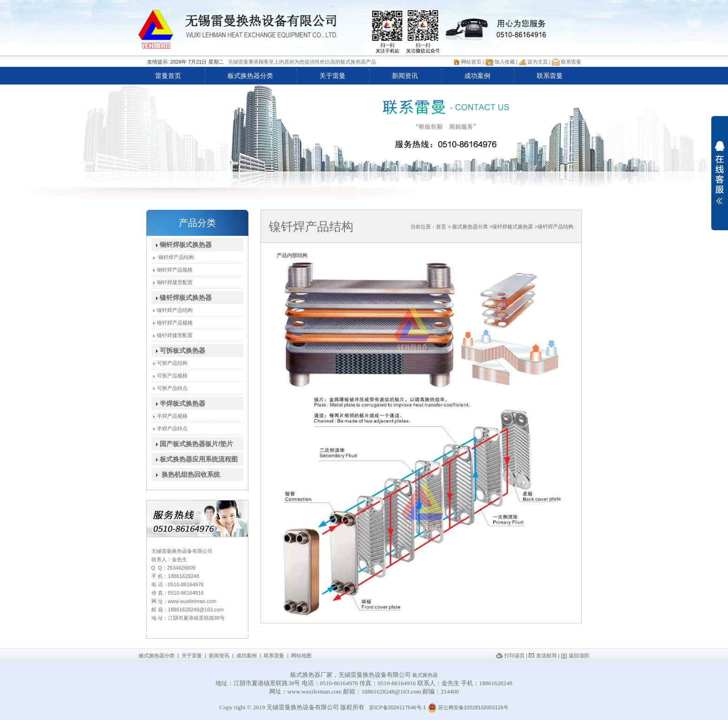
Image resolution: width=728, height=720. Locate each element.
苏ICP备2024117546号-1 (397, 707)
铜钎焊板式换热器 (182, 245)
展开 (720, 173)
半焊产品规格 (169, 416)
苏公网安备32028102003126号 (468, 707)
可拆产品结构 (169, 363)
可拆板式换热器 (179, 350)
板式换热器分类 (250, 76)
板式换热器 (425, 675)
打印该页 (514, 655)
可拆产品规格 (169, 376)
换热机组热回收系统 (186, 474)
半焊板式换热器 (179, 403)
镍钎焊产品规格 (172, 323)
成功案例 (477, 76)
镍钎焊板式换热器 (182, 298)
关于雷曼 (332, 76)
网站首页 (471, 62)
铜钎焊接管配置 (172, 282)
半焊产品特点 (169, 428)
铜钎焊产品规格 (172, 270)
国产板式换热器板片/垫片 (192, 444)
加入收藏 (505, 62)
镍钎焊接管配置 (172, 335)
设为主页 (538, 62)
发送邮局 (546, 655)
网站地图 (301, 655)
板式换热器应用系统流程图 (195, 459)
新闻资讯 (405, 76)
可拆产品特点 (169, 388)
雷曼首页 (168, 76)
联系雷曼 (571, 62)
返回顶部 (579, 655)
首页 (441, 227)
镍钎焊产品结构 (172, 310)
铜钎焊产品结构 (173, 257)
